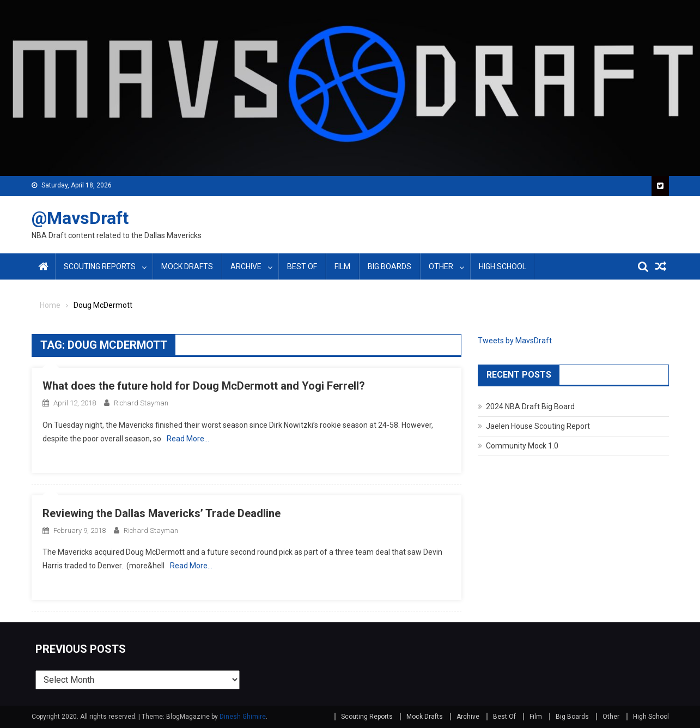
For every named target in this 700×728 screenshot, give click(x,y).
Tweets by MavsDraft (515, 341)
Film (342, 266)
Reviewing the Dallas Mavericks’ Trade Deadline (162, 513)
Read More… (188, 439)
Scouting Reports (100, 266)
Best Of (302, 266)
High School (503, 266)
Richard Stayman (141, 403)
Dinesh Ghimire (243, 717)
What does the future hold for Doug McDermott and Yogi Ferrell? (204, 386)
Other (441, 266)
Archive (246, 266)
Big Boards (389, 266)
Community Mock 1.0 (522, 446)
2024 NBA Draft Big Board (530, 407)
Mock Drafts (187, 266)
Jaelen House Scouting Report (538, 426)
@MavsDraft (80, 218)
